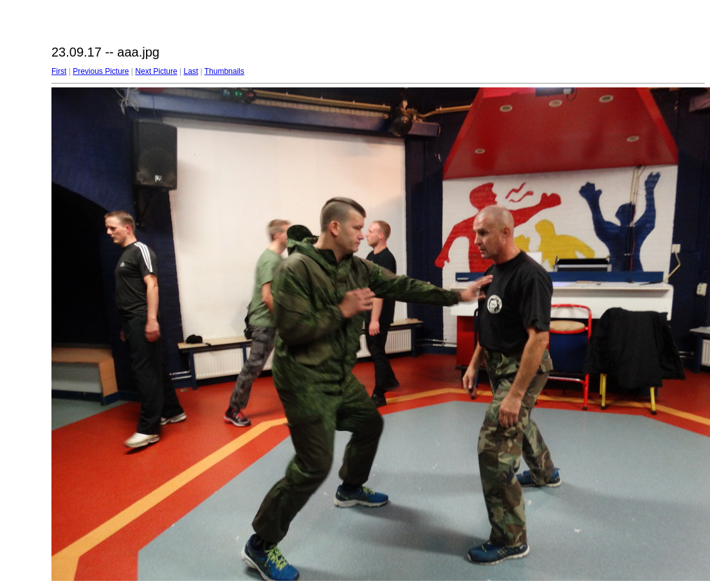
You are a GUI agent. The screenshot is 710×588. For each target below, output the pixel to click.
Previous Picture (101, 71)
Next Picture (156, 71)
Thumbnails (224, 71)
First (59, 71)
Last (191, 71)
